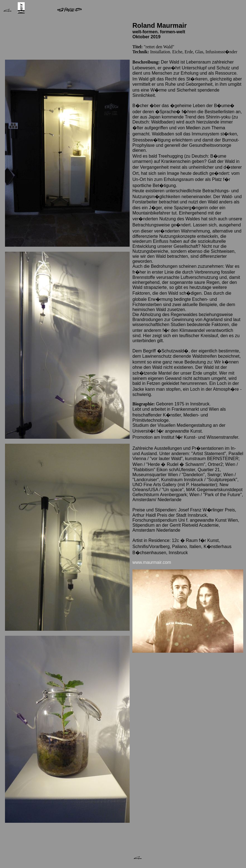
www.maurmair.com (152, 562)
